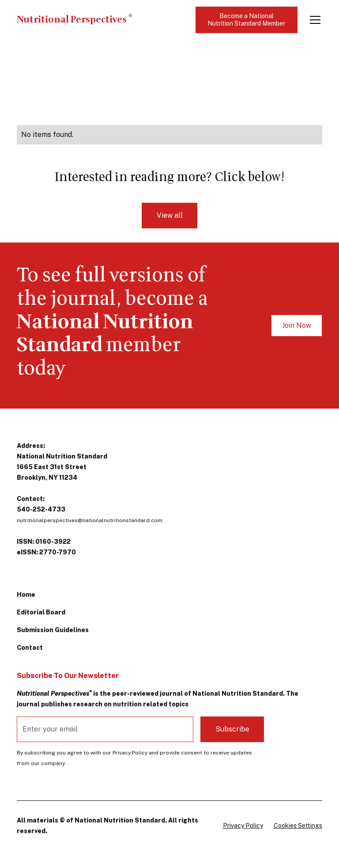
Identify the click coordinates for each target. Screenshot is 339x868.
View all (170, 215)
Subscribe (232, 729)
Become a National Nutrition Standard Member (246, 20)
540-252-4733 (41, 509)
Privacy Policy (243, 826)
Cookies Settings (298, 826)
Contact (30, 648)
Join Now (297, 325)
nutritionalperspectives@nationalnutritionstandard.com (90, 520)
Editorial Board (41, 612)
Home (26, 595)
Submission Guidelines (53, 630)
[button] (313, 20)
